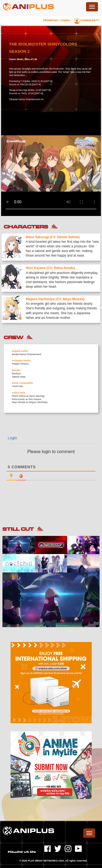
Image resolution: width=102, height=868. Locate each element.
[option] (51, 280)
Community (90, 20)
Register (50, 20)
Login (65, 20)
